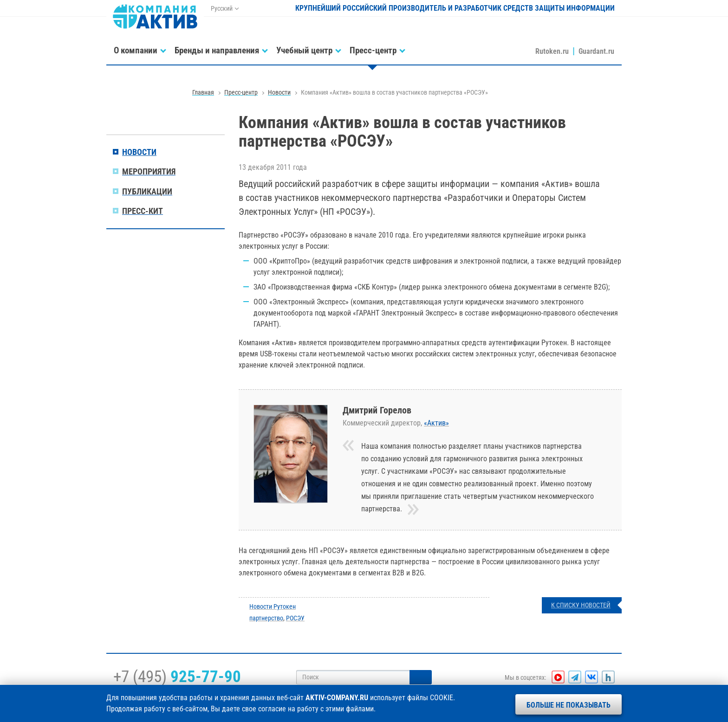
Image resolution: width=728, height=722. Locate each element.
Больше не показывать (569, 705)
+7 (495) (177, 677)
